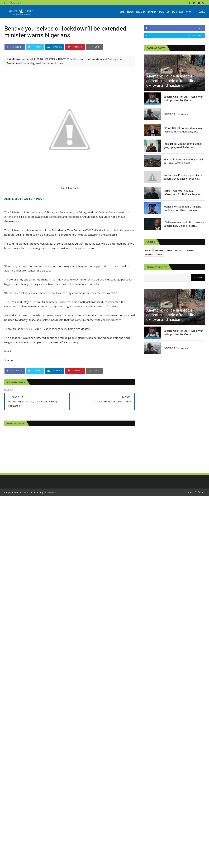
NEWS (130, 12)
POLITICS (164, 12)
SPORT (190, 12)
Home (190, 492)
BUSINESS (178, 12)
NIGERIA (141, 12)
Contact (201, 492)
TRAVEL (201, 12)
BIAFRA (152, 12)
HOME (121, 12)
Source (9, 360)
